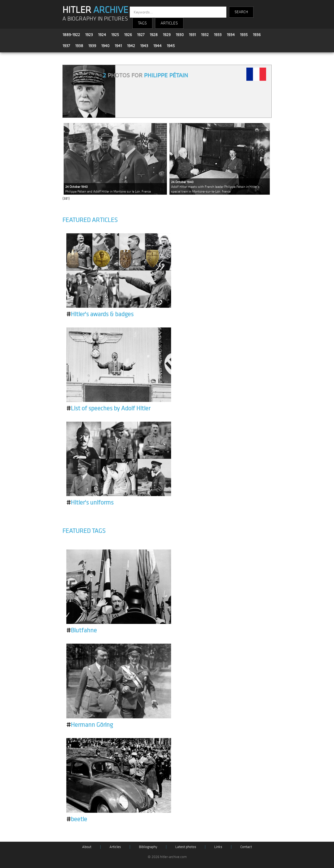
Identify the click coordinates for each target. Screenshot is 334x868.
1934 (231, 35)
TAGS (142, 23)
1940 (105, 46)
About (87, 847)
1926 (128, 35)
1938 (79, 46)
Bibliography (148, 847)
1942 (131, 46)
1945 (171, 46)
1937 (66, 46)
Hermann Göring (90, 725)
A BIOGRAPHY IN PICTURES (95, 19)
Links (218, 847)
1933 (218, 35)
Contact (246, 847)
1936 (257, 35)
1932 (205, 35)
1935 (244, 35)
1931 (192, 35)
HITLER (95, 10)
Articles (115, 847)
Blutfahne (82, 630)
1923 (89, 35)
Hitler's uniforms (90, 503)
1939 (92, 46)
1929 (167, 35)
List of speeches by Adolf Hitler (108, 408)
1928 (154, 35)
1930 (180, 35)
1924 (102, 35)
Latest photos (186, 847)
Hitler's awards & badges (100, 314)
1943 (144, 46)
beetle (77, 819)
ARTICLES (169, 23)
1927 (141, 35)
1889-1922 (71, 35)
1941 (118, 46)
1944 (158, 46)
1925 (115, 35)
